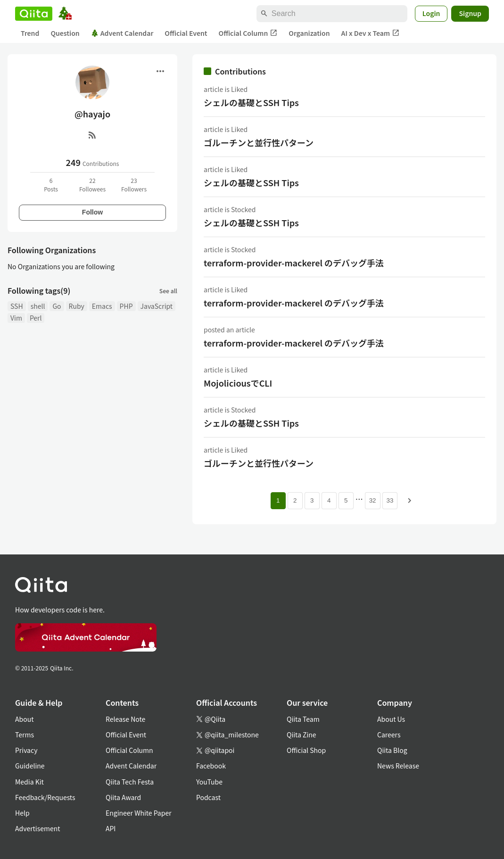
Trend (30, 33)
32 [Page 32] (373, 500)
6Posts (51, 185)
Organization (309, 33)
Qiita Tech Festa (130, 782)
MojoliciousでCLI (238, 383)
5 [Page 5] (346, 500)
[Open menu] (160, 71)
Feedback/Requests (45, 797)
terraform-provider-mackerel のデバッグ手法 (294, 263)
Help (22, 813)
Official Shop (306, 750)
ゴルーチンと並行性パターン (259, 142)
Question (65, 33)
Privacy (26, 750)
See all (168, 291)
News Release (398, 766)
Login (431, 13)
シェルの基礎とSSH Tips (251, 102)
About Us (391, 719)
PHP (126, 306)
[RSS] (92, 135)
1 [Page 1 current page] (278, 500)
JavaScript (157, 306)
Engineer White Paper (139, 813)
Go (57, 306)
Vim (16, 318)
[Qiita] (34, 14)
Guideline (30, 766)
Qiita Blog (392, 750)
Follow (92, 212)
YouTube (209, 782)
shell (38, 306)
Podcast (208, 797)
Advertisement (38, 828)
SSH (17, 306)
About (24, 719)
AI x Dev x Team (371, 33)
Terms (25, 735)
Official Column (248, 33)
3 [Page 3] (312, 500)
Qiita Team (303, 719)
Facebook (211, 766)
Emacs (102, 306)
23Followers (134, 185)
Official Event (186, 33)
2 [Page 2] (295, 500)
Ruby (77, 306)
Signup (470, 13)
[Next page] (410, 501)
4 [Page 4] (329, 500)
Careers (389, 735)
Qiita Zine (302, 735)
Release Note (125, 719)
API (111, 828)
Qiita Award (123, 797)
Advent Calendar (122, 33)
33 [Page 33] (390, 500)
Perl (36, 318)
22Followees (92, 185)
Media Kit (29, 782)
